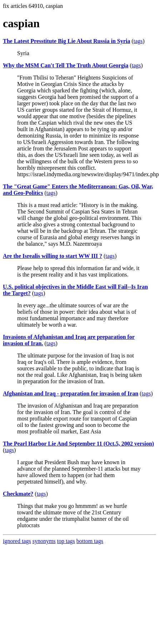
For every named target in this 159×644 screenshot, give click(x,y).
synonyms (44, 541)
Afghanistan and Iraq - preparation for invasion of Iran (71, 393)
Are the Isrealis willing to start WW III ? (53, 256)
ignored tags (17, 541)
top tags (66, 541)
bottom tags (90, 541)
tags (138, 41)
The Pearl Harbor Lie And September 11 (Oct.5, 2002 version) (78, 444)
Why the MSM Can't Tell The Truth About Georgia (66, 65)
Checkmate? (18, 494)
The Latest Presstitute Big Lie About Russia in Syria (66, 41)
